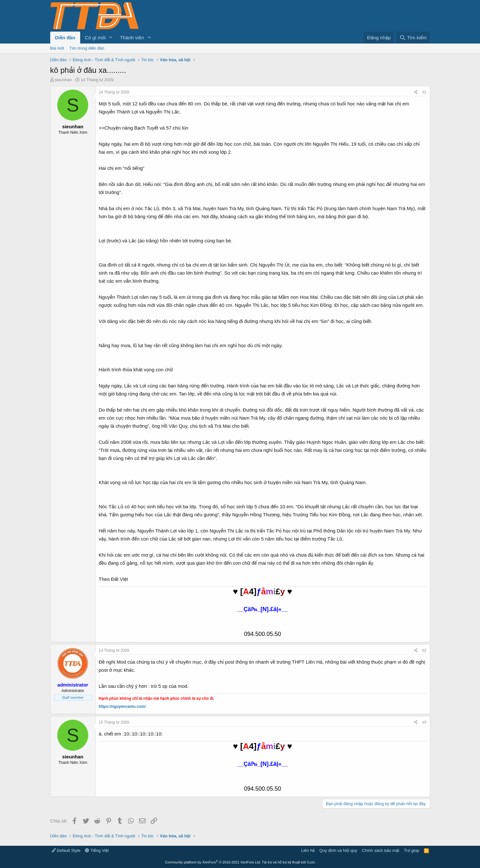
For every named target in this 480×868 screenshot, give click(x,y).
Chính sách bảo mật (381, 850)
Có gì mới (95, 38)
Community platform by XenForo (213, 862)
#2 (424, 650)
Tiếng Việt (97, 850)
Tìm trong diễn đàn (87, 48)
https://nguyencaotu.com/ (122, 707)
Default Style (66, 850)
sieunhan (63, 80)
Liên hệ (308, 850)
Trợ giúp (412, 850)
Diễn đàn (65, 38)
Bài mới (57, 48)
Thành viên (132, 38)
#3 (424, 722)
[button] (111, 38)
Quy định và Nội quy (338, 850)
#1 (424, 92)
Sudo (311, 862)
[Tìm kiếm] (413, 38)
